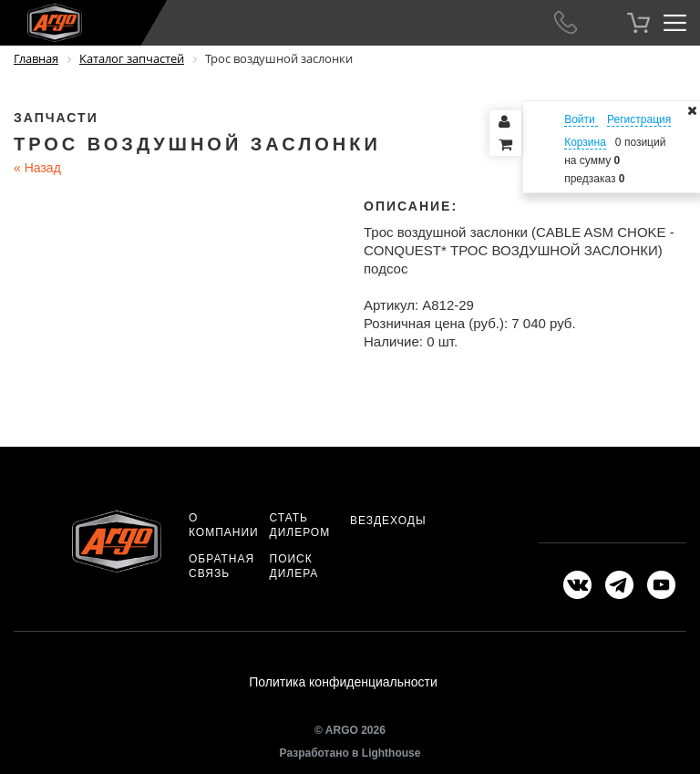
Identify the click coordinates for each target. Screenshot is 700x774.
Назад (37, 168)
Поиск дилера (294, 566)
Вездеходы (388, 521)
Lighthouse (391, 753)
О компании (224, 525)
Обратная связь (221, 566)
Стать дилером (300, 525)
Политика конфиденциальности (343, 682)
